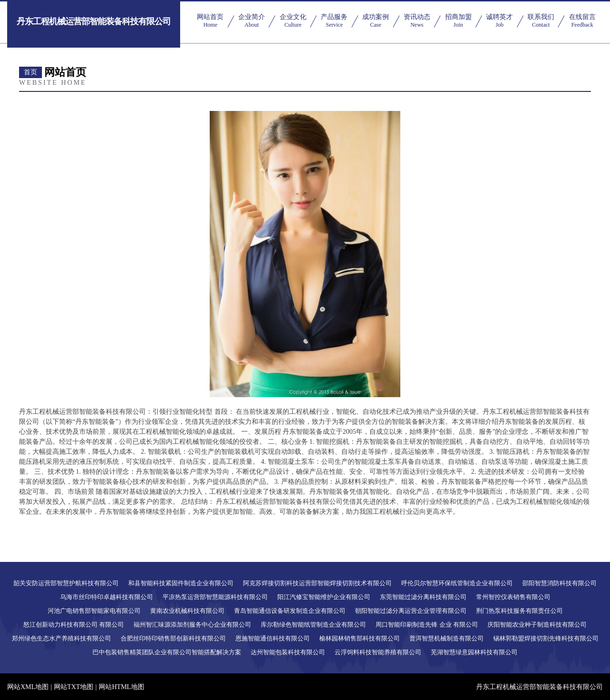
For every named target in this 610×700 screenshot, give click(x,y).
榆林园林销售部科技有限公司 (360, 638)
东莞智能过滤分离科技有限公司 (423, 597)
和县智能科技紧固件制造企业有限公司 (181, 583)
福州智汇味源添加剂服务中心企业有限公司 (192, 625)
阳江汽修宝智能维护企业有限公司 (324, 597)
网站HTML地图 (122, 687)
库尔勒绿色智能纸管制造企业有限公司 (313, 625)
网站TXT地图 (74, 687)
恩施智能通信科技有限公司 (273, 638)
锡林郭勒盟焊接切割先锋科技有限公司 (546, 638)
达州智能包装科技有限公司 (288, 652)
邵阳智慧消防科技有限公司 (559, 583)
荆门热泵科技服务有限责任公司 (519, 611)
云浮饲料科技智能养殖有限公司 (378, 652)
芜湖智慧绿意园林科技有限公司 (474, 652)
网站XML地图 (28, 687)
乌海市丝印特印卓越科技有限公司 (107, 597)
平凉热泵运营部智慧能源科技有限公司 (215, 597)
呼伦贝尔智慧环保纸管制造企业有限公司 (457, 583)
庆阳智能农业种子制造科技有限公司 (537, 625)
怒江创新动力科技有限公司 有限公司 (74, 625)
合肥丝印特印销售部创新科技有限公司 (173, 638)
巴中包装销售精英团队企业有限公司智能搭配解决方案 (167, 652)
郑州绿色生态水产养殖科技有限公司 (61, 638)
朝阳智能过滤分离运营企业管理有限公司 (411, 611)
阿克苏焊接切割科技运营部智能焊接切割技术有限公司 (317, 583)
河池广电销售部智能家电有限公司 (94, 611)
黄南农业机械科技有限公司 (187, 611)
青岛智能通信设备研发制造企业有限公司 (290, 611)
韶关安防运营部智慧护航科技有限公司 (66, 583)
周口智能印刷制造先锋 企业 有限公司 (427, 625)
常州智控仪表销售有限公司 (513, 597)
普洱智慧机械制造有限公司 (447, 638)
